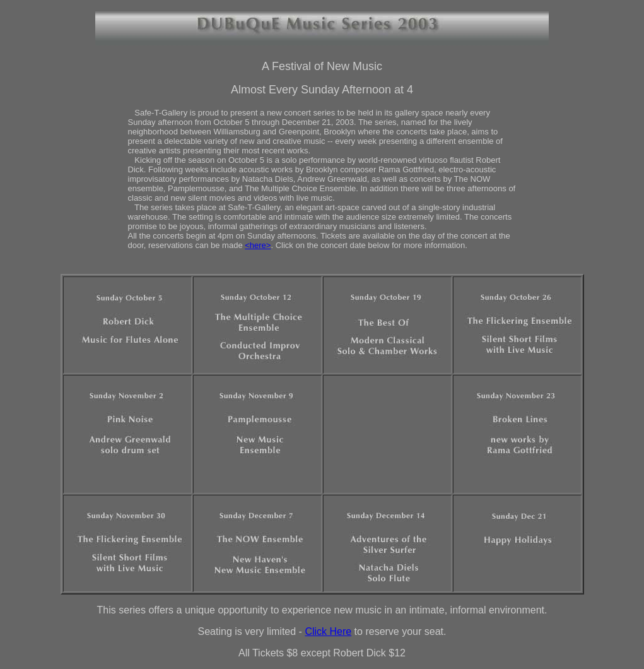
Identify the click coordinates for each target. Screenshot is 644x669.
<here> (258, 245)
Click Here (328, 631)
